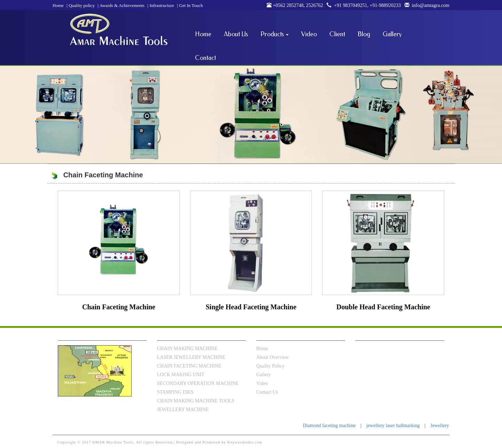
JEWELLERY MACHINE (183, 410)
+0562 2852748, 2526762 (295, 5)
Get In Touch (190, 5)
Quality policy (81, 5)
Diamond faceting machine (335, 426)
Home (58, 5)
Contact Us (267, 392)
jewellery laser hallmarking (398, 426)
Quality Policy (270, 366)
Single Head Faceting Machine (251, 307)
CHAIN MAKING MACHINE (187, 349)
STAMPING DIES (175, 392)
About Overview (273, 357)
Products (274, 34)
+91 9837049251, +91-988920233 (362, 5)
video (262, 383)
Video (309, 34)
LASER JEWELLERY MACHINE (191, 357)
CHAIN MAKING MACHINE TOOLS (196, 401)
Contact (205, 58)
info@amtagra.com (426, 5)
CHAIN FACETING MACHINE (189, 366)
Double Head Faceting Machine (383, 307)
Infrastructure (161, 5)
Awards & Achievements (121, 5)
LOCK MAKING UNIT (181, 375)
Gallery (392, 34)
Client (337, 34)
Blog (364, 34)
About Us (236, 34)
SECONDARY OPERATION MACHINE (198, 383)
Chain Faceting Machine (119, 307)
